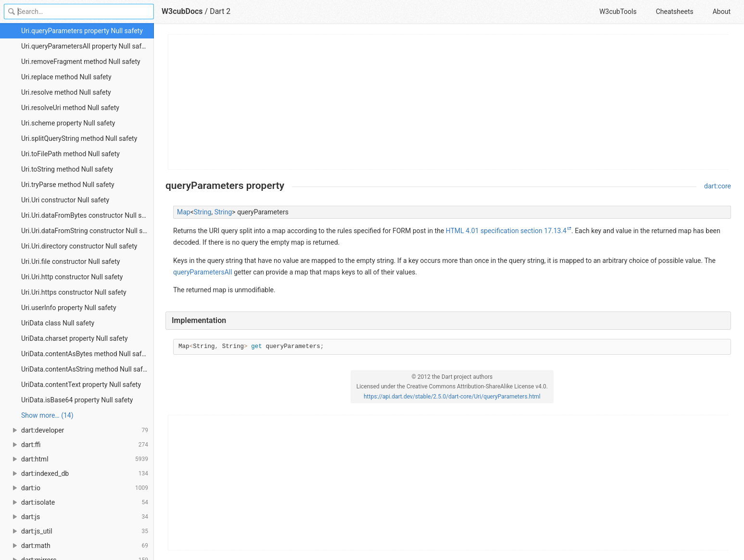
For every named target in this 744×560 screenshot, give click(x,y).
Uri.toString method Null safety (67, 169)
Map (184, 212)
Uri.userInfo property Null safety (69, 308)
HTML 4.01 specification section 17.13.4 (506, 231)
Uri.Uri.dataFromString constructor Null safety (88, 231)
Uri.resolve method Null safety (66, 92)
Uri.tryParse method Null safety (68, 185)
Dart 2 (220, 11)
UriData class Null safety (58, 323)
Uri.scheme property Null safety (68, 123)
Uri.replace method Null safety (66, 77)
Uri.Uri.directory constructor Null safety (79, 246)
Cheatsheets (675, 12)
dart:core (718, 186)
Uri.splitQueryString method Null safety (79, 138)
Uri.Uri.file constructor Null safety (70, 261)
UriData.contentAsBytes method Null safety (86, 354)
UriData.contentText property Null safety (81, 385)
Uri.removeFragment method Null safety (81, 62)
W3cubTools (618, 12)
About (722, 12)
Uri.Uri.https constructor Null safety (74, 292)
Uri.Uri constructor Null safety (65, 200)
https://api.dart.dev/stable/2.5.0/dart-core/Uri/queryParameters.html (452, 397)
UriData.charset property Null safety (75, 338)
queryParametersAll (203, 272)
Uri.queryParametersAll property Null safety (86, 46)
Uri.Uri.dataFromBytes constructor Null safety (88, 215)
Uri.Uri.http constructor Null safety (72, 277)
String (203, 212)
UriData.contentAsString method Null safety (86, 369)
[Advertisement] (449, 102)
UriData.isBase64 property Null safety (77, 400)
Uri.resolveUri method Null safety (70, 108)
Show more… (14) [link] (47, 415)
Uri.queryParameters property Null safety (82, 31)
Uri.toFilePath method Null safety (70, 154)
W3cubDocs (182, 11)
